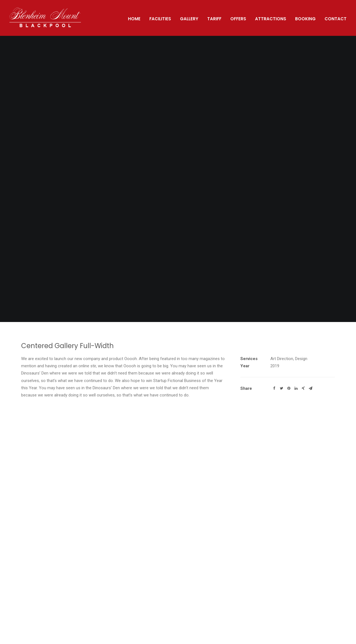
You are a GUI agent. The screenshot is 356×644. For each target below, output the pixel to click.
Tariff (214, 19)
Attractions (271, 19)
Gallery (189, 19)
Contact (336, 19)
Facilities (160, 19)
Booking (305, 19)
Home (134, 19)
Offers (238, 19)
